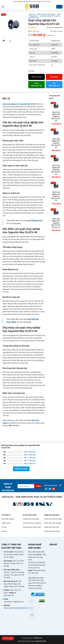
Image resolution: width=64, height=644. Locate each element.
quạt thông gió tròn (35, 221)
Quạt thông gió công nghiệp (46, 14)
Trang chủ (32, 14)
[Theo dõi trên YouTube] (54, 489)
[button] (3, 7)
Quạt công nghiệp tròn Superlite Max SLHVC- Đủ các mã (56, 223)
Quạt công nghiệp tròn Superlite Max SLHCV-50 (56, 196)
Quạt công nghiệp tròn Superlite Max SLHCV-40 (20, 104)
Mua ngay (54, 77)
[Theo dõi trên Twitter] (50, 489)
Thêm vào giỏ (37, 77)
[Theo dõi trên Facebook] (60, 485)
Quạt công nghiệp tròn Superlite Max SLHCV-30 (56, 170)
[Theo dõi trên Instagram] (46, 489)
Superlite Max (58, 27)
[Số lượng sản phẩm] (40, 71)
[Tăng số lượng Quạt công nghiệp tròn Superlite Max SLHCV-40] (43, 71)
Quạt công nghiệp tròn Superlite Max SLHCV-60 (56, 116)
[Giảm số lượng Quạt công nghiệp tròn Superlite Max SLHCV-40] (37, 71)
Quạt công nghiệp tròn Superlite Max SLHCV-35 (56, 143)
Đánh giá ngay (21, 469)
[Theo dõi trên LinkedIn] (32, 615)
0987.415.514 (15, 590)
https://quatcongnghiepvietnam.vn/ (17, 608)
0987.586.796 (9, 595)
